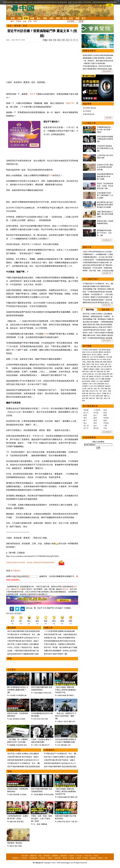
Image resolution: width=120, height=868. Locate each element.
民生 (97, 391)
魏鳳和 (41, 693)
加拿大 (88, 372)
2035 (35, 719)
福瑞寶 (79, 858)
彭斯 (101, 362)
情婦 (92, 367)
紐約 (51, 18)
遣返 (109, 389)
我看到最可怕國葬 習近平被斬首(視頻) (96, 286)
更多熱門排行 (107, 305)
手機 (90, 398)
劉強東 (107, 376)
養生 (84, 401)
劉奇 (87, 396)
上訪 (97, 381)
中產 (87, 376)
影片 (84, 18)
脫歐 (92, 372)
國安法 (109, 352)
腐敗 (95, 367)
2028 (42, 719)
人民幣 (84, 374)
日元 (96, 374)
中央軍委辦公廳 (21, 695)
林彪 (84, 396)
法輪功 (101, 381)
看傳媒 (72, 858)
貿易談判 (109, 362)
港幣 (100, 374)
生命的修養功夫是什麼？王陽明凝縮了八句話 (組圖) (105, 195)
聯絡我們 (33, 856)
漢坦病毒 (16, 719)
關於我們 (47, 856)
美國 (32, 18)
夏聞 (105, 415)
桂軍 (87, 393)
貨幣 (108, 372)
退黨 (111, 357)
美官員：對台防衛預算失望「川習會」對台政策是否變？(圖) (105, 186)
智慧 (84, 398)
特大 (68, 40)
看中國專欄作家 (90, 406)
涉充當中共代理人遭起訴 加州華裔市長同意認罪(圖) (105, 167)
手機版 (45, 40)
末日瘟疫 (22, 719)
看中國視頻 (15, 571)
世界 (58, 18)
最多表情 (106, 310)
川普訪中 (60, 721)
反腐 (98, 367)
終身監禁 (51, 693)
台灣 (95, 376)
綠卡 (94, 391)
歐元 (93, 374)
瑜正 (95, 426)
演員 (15, 822)
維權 (88, 381)
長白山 (107, 384)
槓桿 (102, 372)
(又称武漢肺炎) (93, 350)
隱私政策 (64, 856)
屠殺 (43, 745)
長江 (88, 357)
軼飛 (85, 415)
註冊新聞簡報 (89, 438)
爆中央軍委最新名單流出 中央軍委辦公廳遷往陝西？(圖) (18, 690)
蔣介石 (99, 393)
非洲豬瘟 (92, 379)
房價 (84, 379)
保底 (18, 822)
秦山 (85, 423)
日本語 (96, 856)
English (72, 856)
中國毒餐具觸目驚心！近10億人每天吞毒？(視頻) (105, 130)
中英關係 (67, 608)
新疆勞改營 (101, 386)
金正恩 (109, 359)
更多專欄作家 (107, 432)
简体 (50, 40)
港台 (39, 18)
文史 (64, 18)
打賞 (55, 40)
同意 (110, 5)
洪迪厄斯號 (20, 745)
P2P (100, 379)
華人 (92, 389)
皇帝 (94, 396)
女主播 (85, 389)
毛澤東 (46, 334)
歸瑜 (105, 413)
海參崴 (91, 376)
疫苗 (84, 359)
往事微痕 (91, 369)
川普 (69, 745)
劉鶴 (84, 364)
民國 (84, 393)
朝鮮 (84, 372)
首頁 (13, 18)
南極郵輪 (12, 745)
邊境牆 (97, 362)
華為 (105, 359)
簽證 (84, 391)
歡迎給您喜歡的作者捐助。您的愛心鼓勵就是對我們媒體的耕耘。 (31, 563)
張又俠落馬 (87, 111)
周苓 (85, 418)
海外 (101, 391)
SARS (95, 386)
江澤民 (36, 745)
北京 (59, 745)
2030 (39, 719)
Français (79, 856)
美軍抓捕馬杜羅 (89, 114)
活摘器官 (85, 384)
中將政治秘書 (62, 695)
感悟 (87, 398)
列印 (63, 40)
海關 (106, 389)
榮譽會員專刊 (89, 51)
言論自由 (108, 386)
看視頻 (86, 858)
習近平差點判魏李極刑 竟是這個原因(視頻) (24, 631)
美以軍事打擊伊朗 (89, 108)
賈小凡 (86, 413)
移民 (95, 389)
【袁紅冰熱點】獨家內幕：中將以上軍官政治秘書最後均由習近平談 (65, 690)
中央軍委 (12, 695)
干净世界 (24, 858)
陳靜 (95, 418)
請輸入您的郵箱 (98, 442)
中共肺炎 (85, 350)
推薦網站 (15, 858)
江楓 (105, 426)
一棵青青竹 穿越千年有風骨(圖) (94, 63)
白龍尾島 (85, 386)
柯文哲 (88, 359)
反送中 (84, 367)
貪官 (88, 367)
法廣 (102, 369)
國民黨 (101, 352)
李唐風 (106, 418)
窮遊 (39, 824)
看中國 (109, 367)
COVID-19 (89, 352)
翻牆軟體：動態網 (96, 858)
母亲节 (12, 846)
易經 (102, 396)
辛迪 (105, 428)
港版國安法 (102, 357)
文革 (16, 350)
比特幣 (89, 374)
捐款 (40, 856)
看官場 (17, 26)
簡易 (105, 410)
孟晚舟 (89, 362)
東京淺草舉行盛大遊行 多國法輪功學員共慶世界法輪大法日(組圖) (105, 205)
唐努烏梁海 (101, 384)
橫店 (22, 822)
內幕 (25, 21)
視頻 (10, 771)
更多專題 (108, 118)
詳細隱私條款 (13, 5)
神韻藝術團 (33, 858)
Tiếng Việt (88, 856)
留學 (102, 389)
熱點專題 (87, 104)
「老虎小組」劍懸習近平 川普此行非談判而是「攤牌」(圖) (66, 716)
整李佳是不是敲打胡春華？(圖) (56, 654)
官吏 (30, 21)
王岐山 (84, 362)
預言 (76, 822)
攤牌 (70, 721)
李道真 (96, 413)
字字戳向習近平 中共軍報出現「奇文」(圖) (24, 634)
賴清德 (104, 350)
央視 (89, 389)
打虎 (102, 367)
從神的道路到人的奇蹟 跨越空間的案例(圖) (98, 55)
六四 (40, 745)
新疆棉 (84, 357)
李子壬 (86, 428)
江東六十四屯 (93, 384)
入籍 (90, 391)
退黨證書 (58, 858)
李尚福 (45, 693)
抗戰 (90, 393)
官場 (26, 18)
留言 (59, 40)
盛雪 (95, 420)
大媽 (111, 376)
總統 (66, 745)
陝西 (28, 695)
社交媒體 (107, 369)
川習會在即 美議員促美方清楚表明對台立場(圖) (105, 148)
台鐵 (105, 352)
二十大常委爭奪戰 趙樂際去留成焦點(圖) (59, 631)
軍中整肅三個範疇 (73, 695)
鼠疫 (11, 719)
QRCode (29, 608)
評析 (35, 21)
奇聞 (77, 18)
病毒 (84, 352)
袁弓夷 (96, 357)
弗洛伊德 (93, 359)
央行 (95, 372)
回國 (87, 391)
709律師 (93, 381)
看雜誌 (50, 858)
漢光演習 (95, 352)
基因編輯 (108, 379)
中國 (46, 719)
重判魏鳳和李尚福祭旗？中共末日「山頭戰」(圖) (104, 233)
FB (111, 369)
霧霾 (103, 379)
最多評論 (90, 310)
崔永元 (97, 364)
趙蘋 (105, 420)
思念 (16, 846)
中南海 (18, 21)
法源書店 (42, 858)
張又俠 (94, 355)
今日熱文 (12, 670)
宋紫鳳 (86, 410)
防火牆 (84, 381)
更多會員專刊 (107, 71)
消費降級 (44, 824)
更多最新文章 (107, 273)
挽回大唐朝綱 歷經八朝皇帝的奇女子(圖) (97, 69)
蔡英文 (99, 376)
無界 (106, 858)
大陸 (19, 18)
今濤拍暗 (97, 410)
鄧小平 (47, 745)
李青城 (106, 423)
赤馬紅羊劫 (61, 822)
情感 (20, 846)
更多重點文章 (107, 240)
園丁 (85, 420)
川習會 (36, 693)
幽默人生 (107, 396)
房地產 (104, 374)
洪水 (92, 357)
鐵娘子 (61, 608)
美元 (105, 372)
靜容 (95, 423)
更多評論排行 (107, 341)
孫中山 (94, 393)
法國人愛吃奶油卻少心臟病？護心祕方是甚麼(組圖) (105, 214)
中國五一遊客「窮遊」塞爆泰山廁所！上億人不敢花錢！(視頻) (41, 819)
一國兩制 (85, 369)
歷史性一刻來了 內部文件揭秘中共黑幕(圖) (98, 333)
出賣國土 (99, 355)
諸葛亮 (98, 396)
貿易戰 (84, 355)
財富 (84, 376)
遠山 (95, 415)
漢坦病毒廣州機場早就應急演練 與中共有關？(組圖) (105, 177)
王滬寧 (88, 364)
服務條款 (55, 856)
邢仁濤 (86, 426)
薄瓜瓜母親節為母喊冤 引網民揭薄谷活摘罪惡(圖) (105, 139)
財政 (111, 374)
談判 (74, 721)
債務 (98, 372)
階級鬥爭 (70, 103)
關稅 (93, 362)
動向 (12, 21)
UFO (98, 359)
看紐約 (65, 858)
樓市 (108, 374)
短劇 (11, 822)
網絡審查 (107, 381)
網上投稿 (25, 856)
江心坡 (90, 386)
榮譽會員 (18, 589)
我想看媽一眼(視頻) (15, 843)
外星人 (101, 398)
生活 (71, 18)
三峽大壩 (105, 355)
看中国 (24, 10)
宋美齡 (104, 393)
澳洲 (110, 391)
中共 (51, 175)
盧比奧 (108, 350)
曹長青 (96, 428)
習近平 (32, 94)
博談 (45, 18)
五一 (35, 824)
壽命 (105, 398)
